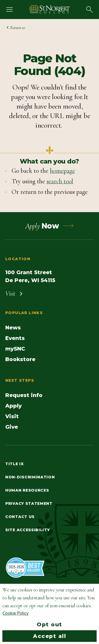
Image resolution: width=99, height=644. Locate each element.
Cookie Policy (15, 613)
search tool (60, 181)
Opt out (49, 624)
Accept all (49, 636)
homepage (62, 171)
